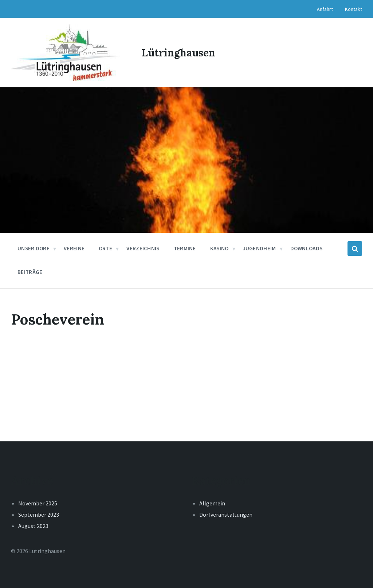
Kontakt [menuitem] (354, 9)
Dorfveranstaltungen (226, 514)
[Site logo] (66, 79)
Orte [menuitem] (105, 248)
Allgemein (212, 503)
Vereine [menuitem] (74, 248)
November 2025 (38, 503)
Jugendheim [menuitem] (260, 248)
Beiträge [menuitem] (30, 272)
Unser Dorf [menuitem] (34, 248)
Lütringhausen (178, 53)
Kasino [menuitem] (219, 248)
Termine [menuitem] (185, 248)
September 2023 (39, 514)
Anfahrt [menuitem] (325, 9)
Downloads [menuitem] (307, 248)
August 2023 (33, 526)
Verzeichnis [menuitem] (143, 248)
